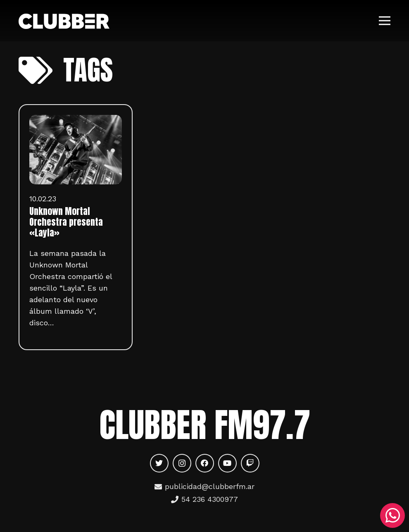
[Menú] (385, 21)
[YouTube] (227, 463)
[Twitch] (250, 463)
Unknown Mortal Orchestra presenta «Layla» (66, 222)
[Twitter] (159, 463)
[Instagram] (182, 463)
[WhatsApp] (392, 515)
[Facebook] (205, 463)
